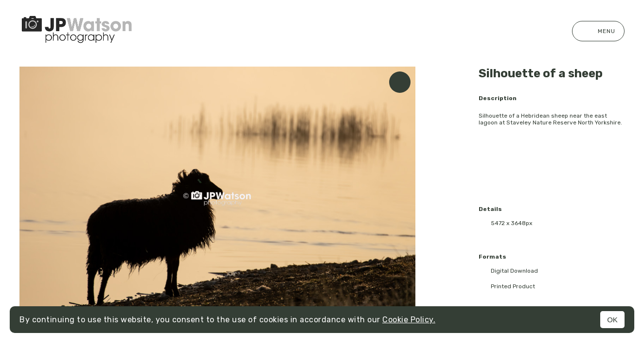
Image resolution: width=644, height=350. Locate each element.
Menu (598, 31)
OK (612, 320)
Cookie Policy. (409, 320)
